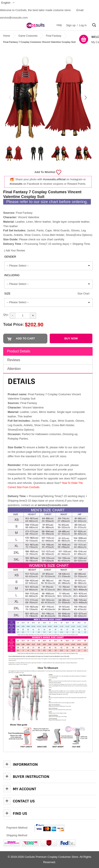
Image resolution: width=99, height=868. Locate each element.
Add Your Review (15, 251)
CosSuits (30, 857)
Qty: (6, 315)
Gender (10, 257)
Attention (14, 369)
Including (12, 275)
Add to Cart (25, 338)
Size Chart (83, 294)
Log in (83, 25)
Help (59, 25)
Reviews (14, 360)
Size (7, 293)
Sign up (71, 25)
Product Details (19, 351)
